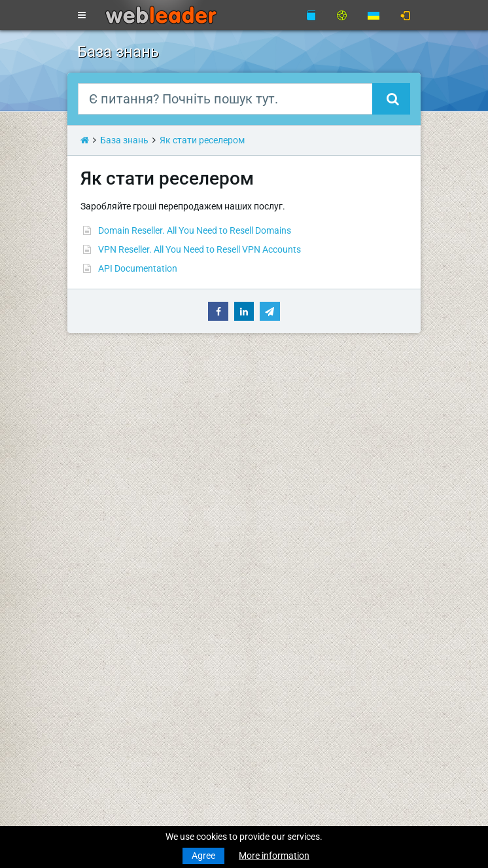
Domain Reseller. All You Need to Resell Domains (195, 230)
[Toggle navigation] (82, 16)
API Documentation (138, 268)
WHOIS (268, 435)
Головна (95, 397)
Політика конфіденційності (310, 511)
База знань (124, 140)
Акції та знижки (287, 562)
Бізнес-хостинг (109, 486)
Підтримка (276, 397)
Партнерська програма (304, 549)
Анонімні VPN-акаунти (125, 562)
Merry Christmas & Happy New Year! (150, 679)
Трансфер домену (114, 448)
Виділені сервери (113, 538)
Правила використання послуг (320, 524)
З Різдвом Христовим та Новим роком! (160, 642)
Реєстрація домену (117, 435)
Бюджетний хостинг (120, 473)
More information (274, 856)
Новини (94, 410)
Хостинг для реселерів (125, 500)
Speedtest (274, 448)
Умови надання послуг (302, 497)
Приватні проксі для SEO (129, 576)
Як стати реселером (202, 140)
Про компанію (284, 473)
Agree (203, 856)
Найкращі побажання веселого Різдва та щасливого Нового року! (218, 717)
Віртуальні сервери (118, 524)
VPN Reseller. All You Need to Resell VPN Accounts (200, 249)
